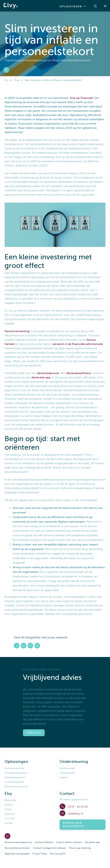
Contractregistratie (14, 782)
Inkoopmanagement (15, 777)
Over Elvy (10, 818)
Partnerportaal (67, 773)
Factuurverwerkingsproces (18, 842)
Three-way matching (80, 848)
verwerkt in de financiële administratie (78, 344)
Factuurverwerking (17, 331)
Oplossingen (73, 6)
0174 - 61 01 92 (77, 807)
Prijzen (8, 809)
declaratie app (41, 377)
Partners (9, 805)
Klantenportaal (67, 768)
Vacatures (10, 814)
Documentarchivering (16, 787)
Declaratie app (92, 842)
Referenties (10, 800)
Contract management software (49, 848)
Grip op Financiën (82, 98)
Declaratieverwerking (16, 773)
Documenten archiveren (17, 848)
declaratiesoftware (79, 373)
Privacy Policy (40, 854)
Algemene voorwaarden (17, 854)
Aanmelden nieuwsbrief (74, 825)
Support (64, 777)
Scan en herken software (69, 842)
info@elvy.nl (75, 814)
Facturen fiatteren (44, 842)
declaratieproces (48, 373)
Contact (34, 733)
